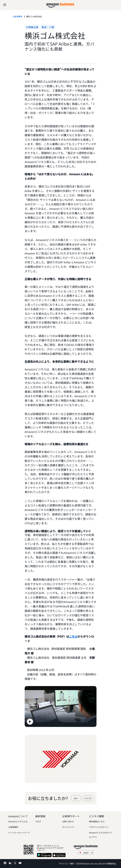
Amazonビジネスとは (18, 821)
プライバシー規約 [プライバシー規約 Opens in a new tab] (66, 864)
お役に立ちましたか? (48, 798)
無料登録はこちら (97, 821)
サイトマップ (68, 827)
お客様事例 (13, 827)
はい (76, 798)
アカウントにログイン (99, 827)
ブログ (38, 821)
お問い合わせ (68, 821)
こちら (73, 636)
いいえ (88, 798)
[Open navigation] (5, 4)
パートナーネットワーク (19, 833)
